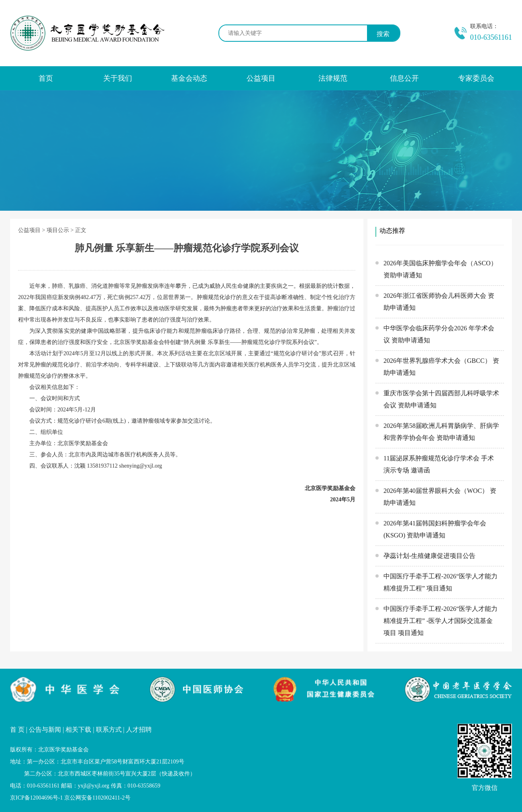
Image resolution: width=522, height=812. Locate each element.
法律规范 (333, 78)
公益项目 (261, 78)
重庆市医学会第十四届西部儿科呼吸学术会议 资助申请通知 (441, 399)
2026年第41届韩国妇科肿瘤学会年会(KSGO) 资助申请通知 (435, 529)
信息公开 (404, 78)
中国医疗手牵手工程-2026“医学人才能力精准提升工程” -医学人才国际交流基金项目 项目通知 (440, 621)
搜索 (383, 34)
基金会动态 (189, 78)
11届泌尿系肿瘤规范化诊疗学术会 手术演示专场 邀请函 (439, 464)
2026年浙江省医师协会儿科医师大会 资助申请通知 (439, 302)
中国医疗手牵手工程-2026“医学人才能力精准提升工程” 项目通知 (440, 582)
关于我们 (118, 78)
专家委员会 (476, 78)
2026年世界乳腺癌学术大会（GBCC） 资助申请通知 (441, 367)
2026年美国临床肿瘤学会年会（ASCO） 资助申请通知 (440, 269)
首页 (46, 78)
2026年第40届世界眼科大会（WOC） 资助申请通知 (440, 497)
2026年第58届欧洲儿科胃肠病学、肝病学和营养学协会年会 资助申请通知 (441, 432)
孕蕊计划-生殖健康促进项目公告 (429, 556)
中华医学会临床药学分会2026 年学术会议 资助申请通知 (439, 334)
